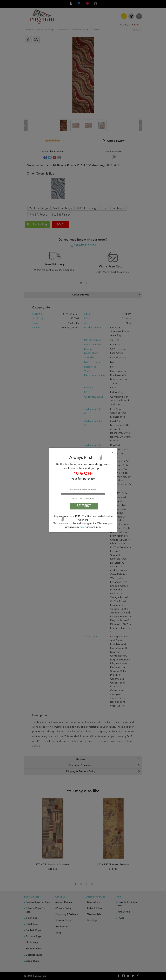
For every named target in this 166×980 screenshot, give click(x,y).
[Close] (84, 453)
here (82, 527)
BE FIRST (84, 506)
